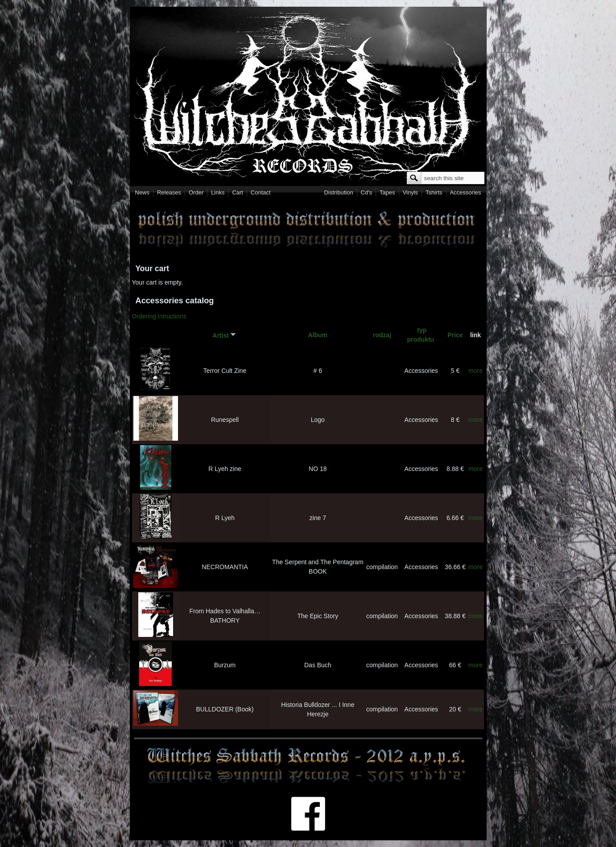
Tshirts (434, 192)
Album (318, 335)
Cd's (367, 192)
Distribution (339, 192)
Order (196, 192)
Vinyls (410, 192)
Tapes (387, 192)
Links (218, 192)
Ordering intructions (159, 316)
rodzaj (382, 335)
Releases (169, 192)
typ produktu (421, 335)
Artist (225, 335)
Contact (261, 192)
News (143, 192)
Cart (238, 192)
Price (455, 335)
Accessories (465, 192)
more (475, 371)
